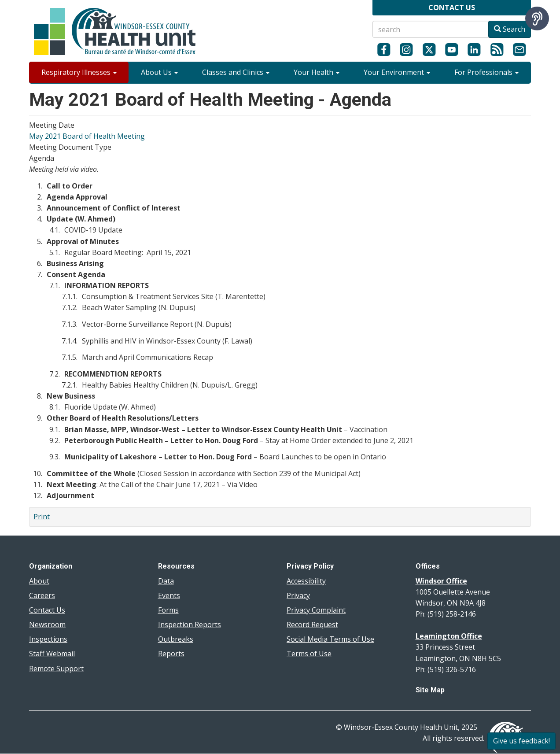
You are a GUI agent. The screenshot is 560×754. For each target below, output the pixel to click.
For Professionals (486, 72)
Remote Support (56, 669)
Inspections (48, 639)
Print (42, 517)
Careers (42, 595)
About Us (159, 72)
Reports (171, 654)
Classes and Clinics (236, 72)
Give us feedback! (521, 741)
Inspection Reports (190, 625)
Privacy (298, 595)
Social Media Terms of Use (330, 639)
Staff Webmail (52, 654)
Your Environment (397, 72)
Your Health (317, 72)
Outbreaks (176, 639)
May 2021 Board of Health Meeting (87, 136)
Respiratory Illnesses (79, 72)
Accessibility (306, 581)
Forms (168, 610)
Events (169, 595)
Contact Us (47, 610)
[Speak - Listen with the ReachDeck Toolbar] (537, 18)
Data (166, 581)
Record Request (312, 625)
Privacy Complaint (316, 610)
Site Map (430, 690)
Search (510, 29)
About (39, 581)
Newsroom (47, 625)
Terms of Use (309, 654)
